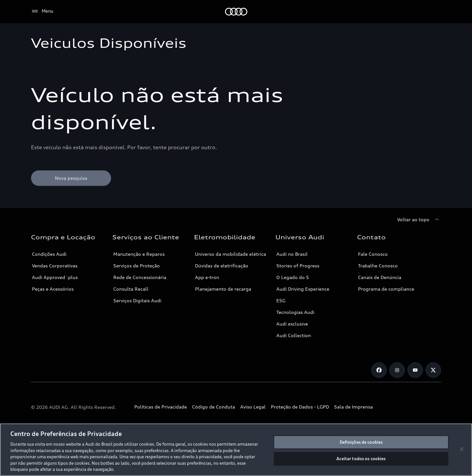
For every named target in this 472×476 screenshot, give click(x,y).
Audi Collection (294, 335)
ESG (281, 300)
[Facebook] (379, 370)
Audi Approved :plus (55, 277)
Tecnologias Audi (295, 312)
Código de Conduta (214, 407)
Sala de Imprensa (354, 407)
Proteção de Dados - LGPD (300, 407)
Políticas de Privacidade (161, 407)
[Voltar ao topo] (419, 220)
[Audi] (236, 12)
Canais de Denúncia (380, 277)
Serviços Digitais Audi (137, 300)
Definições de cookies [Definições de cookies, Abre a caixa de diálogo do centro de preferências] (361, 442)
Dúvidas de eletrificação (222, 266)
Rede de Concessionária (140, 277)
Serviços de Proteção (137, 266)
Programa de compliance (386, 289)
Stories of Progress (298, 266)
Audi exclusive (292, 324)
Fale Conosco (373, 254)
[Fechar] (462, 449)
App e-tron (207, 277)
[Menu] (42, 11)
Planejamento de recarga (223, 289)
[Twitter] (433, 370)
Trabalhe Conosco (378, 266)
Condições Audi (49, 254)
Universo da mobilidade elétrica (231, 254)
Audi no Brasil (292, 254)
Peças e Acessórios (53, 289)
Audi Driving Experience (303, 289)
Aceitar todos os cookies (361, 459)
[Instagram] (397, 370)
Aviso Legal (253, 407)
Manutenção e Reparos (139, 254)
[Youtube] (415, 370)
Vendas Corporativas (55, 266)
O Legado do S (293, 277)
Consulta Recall (131, 289)
